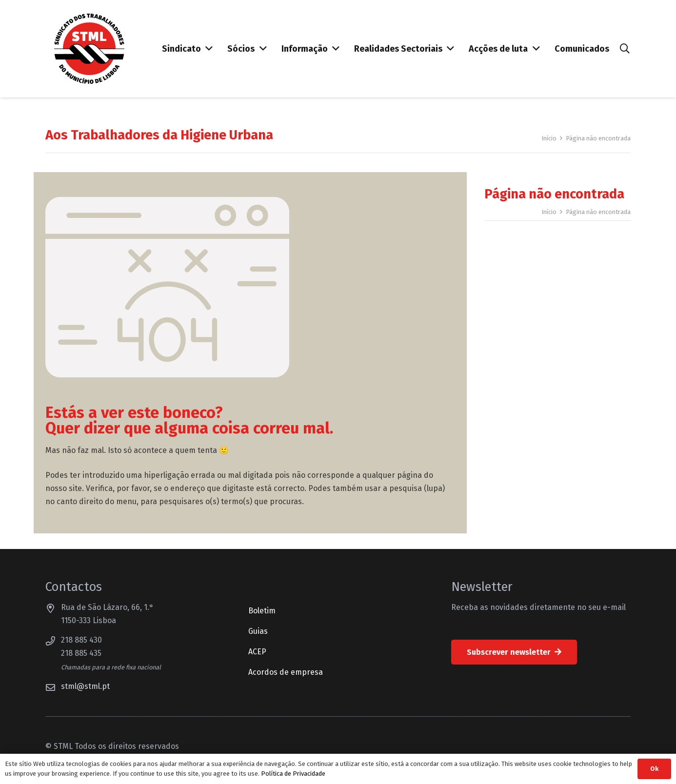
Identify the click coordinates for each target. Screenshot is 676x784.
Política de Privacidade (293, 774)
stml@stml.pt (85, 686)
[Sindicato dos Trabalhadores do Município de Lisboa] (89, 49)
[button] (625, 49)
